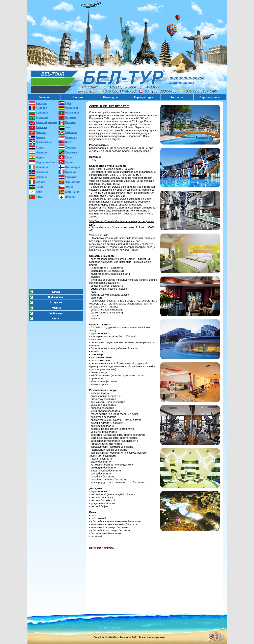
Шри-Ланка (72, 192)
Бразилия (42, 117)
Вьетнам (41, 127)
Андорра (42, 108)
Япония (70, 197)
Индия (40, 157)
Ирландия (42, 167)
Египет (40, 147)
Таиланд (71, 147)
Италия (41, 182)
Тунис (69, 157)
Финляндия (72, 167)
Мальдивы (72, 113)
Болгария (42, 113)
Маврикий (72, 108)
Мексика (70, 122)
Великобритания (47, 122)
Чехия (69, 187)
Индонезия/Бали (47, 162)
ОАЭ (68, 128)
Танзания (71, 152)
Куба (68, 103)
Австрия (41, 103)
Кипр (39, 192)
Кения (40, 187)
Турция (70, 162)
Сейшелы (71, 132)
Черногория (73, 182)
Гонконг (41, 132)
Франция (71, 172)
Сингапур (71, 137)
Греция (40, 137)
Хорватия (71, 177)
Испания (41, 177)
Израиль (41, 152)
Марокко (71, 117)
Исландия (42, 172)
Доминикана (44, 142)
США (68, 142)
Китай (40, 197)
